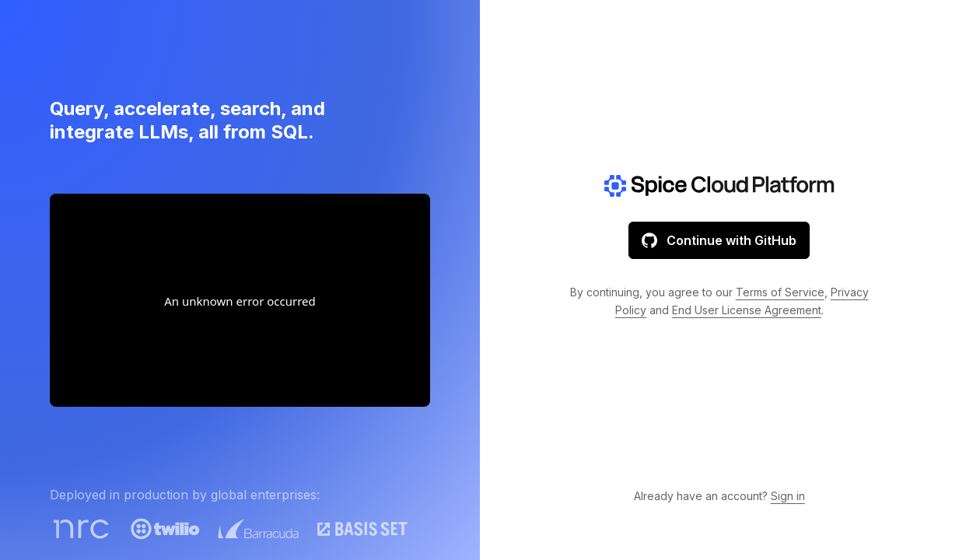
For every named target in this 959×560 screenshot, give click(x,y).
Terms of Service (780, 292)
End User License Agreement (747, 310)
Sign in (788, 496)
